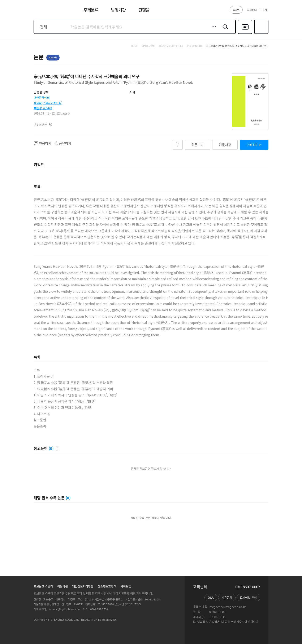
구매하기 (252, 145)
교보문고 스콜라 (43, 586)
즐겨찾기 (261, 33)
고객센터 (252, 10)
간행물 (144, 10)
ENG (266, 10)
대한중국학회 (42, 98)
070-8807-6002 (248, 587)
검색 (224, 30)
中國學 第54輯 (43, 108)
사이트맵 (126, 586)
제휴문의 (227, 598)
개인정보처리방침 (83, 586)
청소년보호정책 (107, 586)
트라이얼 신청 (248, 598)
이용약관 (63, 586)
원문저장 (225, 145)
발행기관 (118, 10)
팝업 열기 (57, 448)
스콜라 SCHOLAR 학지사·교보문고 (49, 12)
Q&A (211, 598)
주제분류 (91, 10)
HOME (134, 46)
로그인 (236, 10)
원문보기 (197, 145)
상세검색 (213, 30)
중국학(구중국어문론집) (48, 103)
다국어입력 (245, 33)
